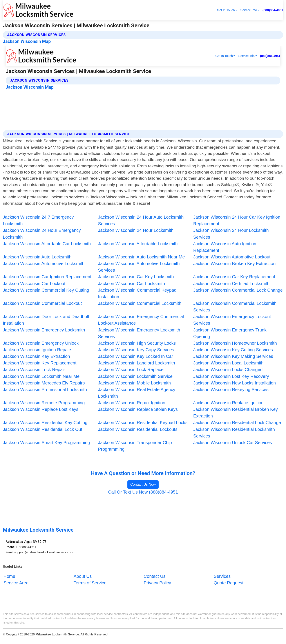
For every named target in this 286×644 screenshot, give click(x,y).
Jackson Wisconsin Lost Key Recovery (231, 376)
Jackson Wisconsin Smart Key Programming (46, 443)
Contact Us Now (143, 484)
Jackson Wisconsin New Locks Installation (235, 383)
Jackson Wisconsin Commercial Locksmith (140, 303)
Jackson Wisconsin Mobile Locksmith (134, 383)
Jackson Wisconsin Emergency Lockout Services (232, 320)
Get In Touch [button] (226, 10)
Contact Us (155, 576)
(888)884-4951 (273, 10)
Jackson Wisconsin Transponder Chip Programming (135, 446)
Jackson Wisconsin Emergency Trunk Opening (230, 333)
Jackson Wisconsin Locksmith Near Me (41, 376)
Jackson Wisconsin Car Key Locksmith (136, 277)
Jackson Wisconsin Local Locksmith (228, 363)
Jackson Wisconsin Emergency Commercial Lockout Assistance (141, 320)
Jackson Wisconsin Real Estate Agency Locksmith (137, 393)
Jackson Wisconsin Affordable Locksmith (138, 244)
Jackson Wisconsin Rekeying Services (231, 390)
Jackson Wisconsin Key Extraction (36, 356)
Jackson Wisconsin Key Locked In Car (135, 356)
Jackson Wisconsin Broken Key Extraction (234, 263)
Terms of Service (90, 583)
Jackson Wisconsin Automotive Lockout (232, 257)
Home (9, 576)
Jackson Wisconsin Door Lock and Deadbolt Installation (46, 320)
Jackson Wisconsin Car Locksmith (131, 284)
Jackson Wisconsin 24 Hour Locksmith (136, 230)
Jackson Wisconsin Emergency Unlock (41, 343)
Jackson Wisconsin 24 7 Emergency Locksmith (38, 220)
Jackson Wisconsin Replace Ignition (228, 403)
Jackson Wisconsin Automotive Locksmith (44, 263)
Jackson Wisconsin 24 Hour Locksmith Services (231, 234)
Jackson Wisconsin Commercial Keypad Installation (137, 293)
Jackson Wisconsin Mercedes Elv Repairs (44, 383)
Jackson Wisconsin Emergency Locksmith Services (139, 333)
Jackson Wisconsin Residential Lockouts (138, 429)
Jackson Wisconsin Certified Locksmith (231, 284)
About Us (83, 576)
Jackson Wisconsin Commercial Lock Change (238, 290)
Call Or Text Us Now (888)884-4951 (143, 492)
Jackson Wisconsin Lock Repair (34, 370)
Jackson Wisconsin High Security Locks (137, 343)
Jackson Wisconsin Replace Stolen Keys (138, 409)
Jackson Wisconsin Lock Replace (131, 370)
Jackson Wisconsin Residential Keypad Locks (143, 423)
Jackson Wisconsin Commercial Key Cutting (46, 290)
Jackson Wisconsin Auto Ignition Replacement (225, 247)
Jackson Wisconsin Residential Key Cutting (45, 423)
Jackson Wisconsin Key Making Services (233, 356)
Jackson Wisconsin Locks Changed (228, 370)
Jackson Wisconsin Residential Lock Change (237, 423)
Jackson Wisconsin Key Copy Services (136, 350)
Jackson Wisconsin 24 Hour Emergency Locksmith (42, 234)
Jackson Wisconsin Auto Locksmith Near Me (141, 257)
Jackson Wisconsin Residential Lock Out (43, 429)
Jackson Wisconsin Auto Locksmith (37, 257)
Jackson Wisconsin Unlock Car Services (233, 443)
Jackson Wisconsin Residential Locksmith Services (234, 433)
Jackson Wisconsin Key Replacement (40, 363)
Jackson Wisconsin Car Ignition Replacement (47, 277)
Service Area (16, 583)
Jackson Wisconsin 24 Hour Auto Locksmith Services (141, 220)
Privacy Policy (157, 583)
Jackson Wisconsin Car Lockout (34, 284)
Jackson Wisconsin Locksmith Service (135, 376)
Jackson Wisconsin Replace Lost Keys (41, 409)
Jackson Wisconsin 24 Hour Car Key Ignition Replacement (237, 220)
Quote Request (229, 583)
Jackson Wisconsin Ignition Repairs (38, 350)
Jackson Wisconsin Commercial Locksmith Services (235, 307)
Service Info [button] (249, 10)
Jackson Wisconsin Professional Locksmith (45, 390)
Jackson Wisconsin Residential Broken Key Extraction (236, 413)
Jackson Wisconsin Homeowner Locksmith (235, 343)
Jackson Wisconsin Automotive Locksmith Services (139, 267)
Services (222, 576)
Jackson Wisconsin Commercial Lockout (42, 303)
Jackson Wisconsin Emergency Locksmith (44, 330)
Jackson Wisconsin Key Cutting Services (233, 350)
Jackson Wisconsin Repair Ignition (132, 403)
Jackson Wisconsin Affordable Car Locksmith (47, 244)
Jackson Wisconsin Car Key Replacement (234, 277)
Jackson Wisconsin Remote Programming (44, 403)
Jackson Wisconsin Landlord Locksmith (136, 363)
